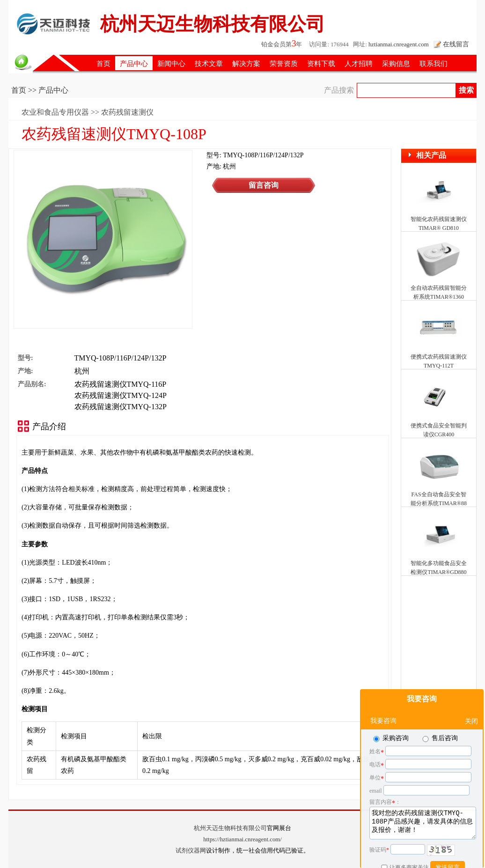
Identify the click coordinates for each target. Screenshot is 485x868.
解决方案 (246, 63)
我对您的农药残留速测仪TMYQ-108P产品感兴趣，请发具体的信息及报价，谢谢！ (423, 800)
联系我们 (434, 63)
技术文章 (209, 63)
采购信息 (396, 63)
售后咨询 (439, 715)
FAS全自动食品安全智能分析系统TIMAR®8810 (439, 503)
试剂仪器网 (191, 851)
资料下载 (321, 63)
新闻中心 (171, 63)
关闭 (471, 698)
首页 (103, 63)
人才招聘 (359, 63)
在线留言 (456, 44)
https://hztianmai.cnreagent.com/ (242, 839)
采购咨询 (390, 715)
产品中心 (134, 63)
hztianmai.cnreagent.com (399, 44)
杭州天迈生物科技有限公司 (230, 828)
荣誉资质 (284, 63)
